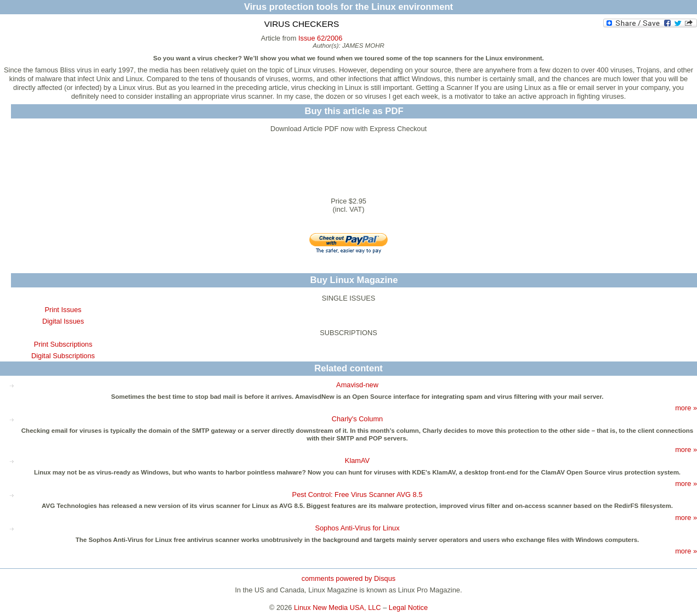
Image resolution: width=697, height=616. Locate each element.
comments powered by (348, 578)
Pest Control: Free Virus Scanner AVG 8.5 (358, 495)
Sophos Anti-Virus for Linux (357, 528)
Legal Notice (408, 607)
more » (686, 408)
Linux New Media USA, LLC (338, 607)
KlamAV (357, 460)
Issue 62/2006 (320, 38)
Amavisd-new (357, 385)
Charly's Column (357, 419)
